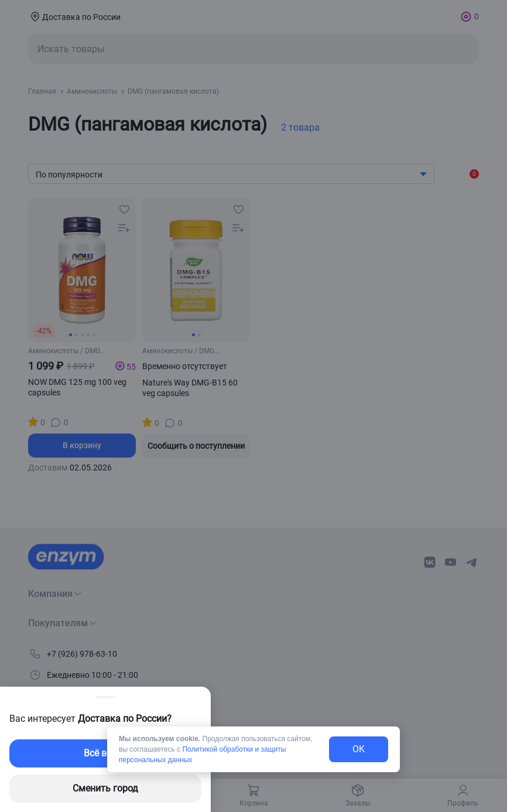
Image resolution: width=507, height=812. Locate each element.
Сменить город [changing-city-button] (105, 788)
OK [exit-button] (359, 749)
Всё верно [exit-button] (105, 753)
